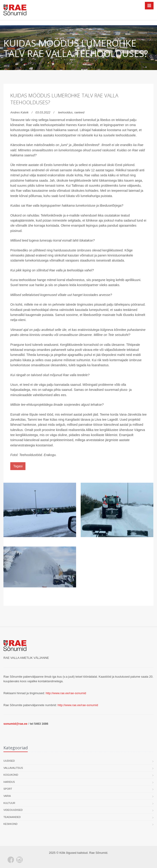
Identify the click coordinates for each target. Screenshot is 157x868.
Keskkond (10, 824)
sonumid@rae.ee (15, 724)
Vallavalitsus (13, 768)
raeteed (79, 112)
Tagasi (18, 466)
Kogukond (11, 775)
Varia (7, 796)
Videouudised (13, 810)
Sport (8, 789)
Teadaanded (12, 817)
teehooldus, (66, 112)
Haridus (9, 782)
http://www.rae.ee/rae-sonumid (66, 693)
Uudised (9, 761)
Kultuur (9, 803)
